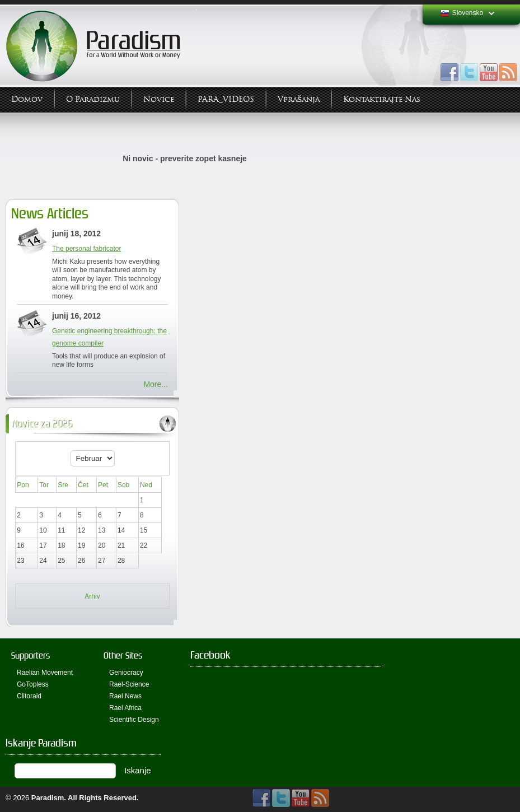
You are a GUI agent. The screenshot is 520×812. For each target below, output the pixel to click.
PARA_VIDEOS (226, 99)
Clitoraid (29, 696)
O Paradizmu (93, 99)
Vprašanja (299, 99)
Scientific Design (134, 720)
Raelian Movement (45, 673)
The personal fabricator (86, 249)
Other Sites (123, 655)
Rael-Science (129, 684)
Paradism (48, 798)
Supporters (31, 655)
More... (156, 384)
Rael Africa (125, 708)
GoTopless (33, 684)
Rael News (125, 696)
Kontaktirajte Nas (382, 99)
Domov (27, 99)
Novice (159, 99)
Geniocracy (126, 673)
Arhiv (92, 596)
